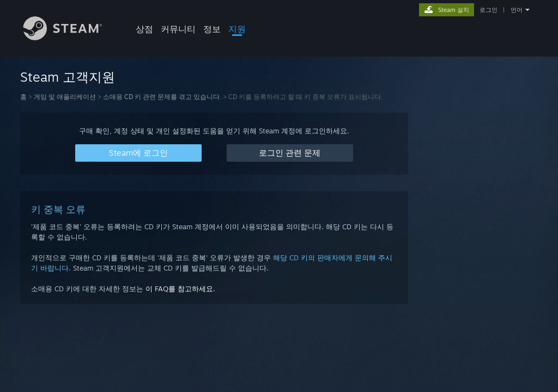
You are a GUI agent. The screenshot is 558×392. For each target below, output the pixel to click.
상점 (144, 29)
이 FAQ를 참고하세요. (180, 289)
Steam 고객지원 (68, 77)
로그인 (489, 10)
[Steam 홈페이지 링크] (71, 37)
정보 (212, 29)
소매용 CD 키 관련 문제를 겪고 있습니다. (162, 97)
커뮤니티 (178, 29)
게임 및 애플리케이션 (65, 97)
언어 (517, 10)
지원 (237, 29)
